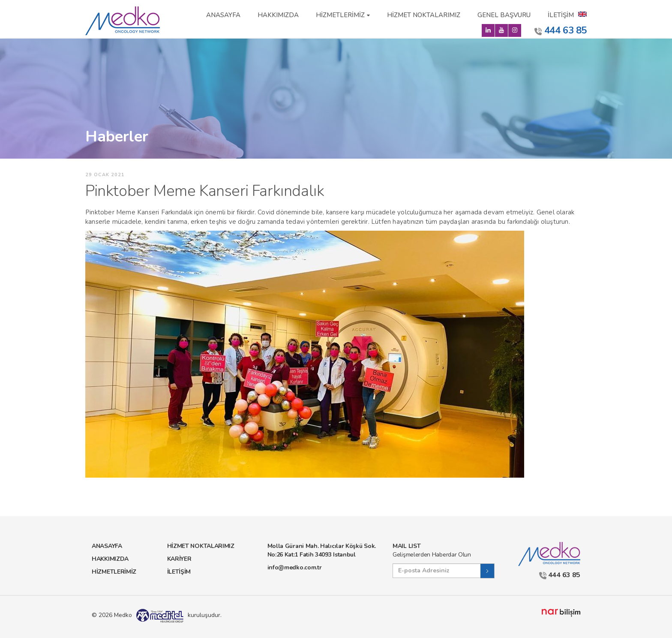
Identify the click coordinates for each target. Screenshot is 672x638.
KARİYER (179, 559)
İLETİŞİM (561, 15)
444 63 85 (561, 30)
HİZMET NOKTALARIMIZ (424, 15)
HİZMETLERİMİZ (340, 15)
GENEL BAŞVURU (504, 15)
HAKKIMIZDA (278, 15)
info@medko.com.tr (295, 567)
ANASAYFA (223, 15)
